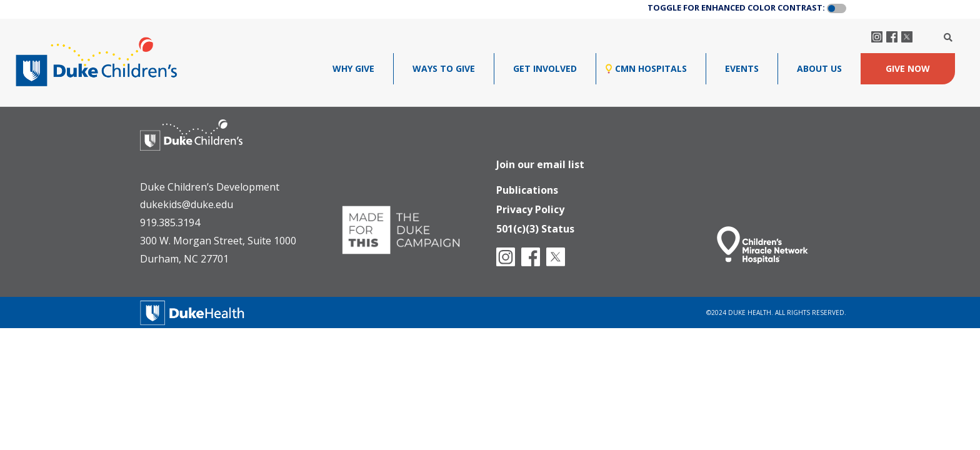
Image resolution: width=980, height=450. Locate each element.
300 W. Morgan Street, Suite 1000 (218, 241)
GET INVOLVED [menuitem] (545, 68)
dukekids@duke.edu (187, 204)
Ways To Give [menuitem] (444, 68)
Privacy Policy (530, 206)
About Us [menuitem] (819, 68)
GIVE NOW (908, 68)
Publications (527, 186)
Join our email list (540, 159)
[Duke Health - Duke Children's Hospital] (204, 144)
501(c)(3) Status (535, 227)
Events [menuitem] (742, 68)
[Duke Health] (192, 311)
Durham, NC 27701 (184, 259)
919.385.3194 (170, 222)
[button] (837, 9)
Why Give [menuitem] (353, 68)
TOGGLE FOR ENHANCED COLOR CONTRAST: (736, 7)
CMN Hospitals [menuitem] (651, 68)
